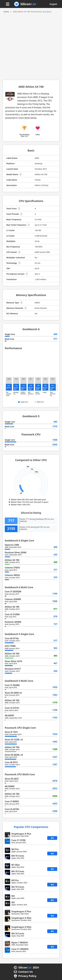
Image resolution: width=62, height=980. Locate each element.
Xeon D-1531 (11, 732)
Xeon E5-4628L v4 (14, 755)
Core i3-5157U (12, 708)
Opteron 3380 (12, 545)
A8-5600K (10, 786)
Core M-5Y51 (11, 762)
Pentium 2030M (13, 622)
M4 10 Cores (18, 856)
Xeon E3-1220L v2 (14, 740)
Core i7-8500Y (12, 801)
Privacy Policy (27, 976)
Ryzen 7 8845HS (20, 943)
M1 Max (16, 865)
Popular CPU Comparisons (31, 827)
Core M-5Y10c (12, 638)
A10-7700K (10, 646)
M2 (13, 896)
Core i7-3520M (12, 685)
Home (6, 12)
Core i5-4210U (12, 809)
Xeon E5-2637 (12, 779)
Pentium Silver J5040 (16, 552)
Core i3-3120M (12, 614)
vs (52, 838)
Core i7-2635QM (13, 592)
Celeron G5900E (13, 599)
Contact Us (26, 972)
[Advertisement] (31, 45)
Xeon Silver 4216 (13, 661)
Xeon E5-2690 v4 (13, 693)
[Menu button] (8, 4)
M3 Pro (15, 880)
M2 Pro (15, 849)
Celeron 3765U (12, 568)
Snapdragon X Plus (21, 834)
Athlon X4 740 (12, 560)
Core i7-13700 (18, 840)
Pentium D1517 (13, 669)
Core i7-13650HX (20, 949)
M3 (13, 902)
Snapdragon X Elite (21, 918)
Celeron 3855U (12, 575)
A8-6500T (10, 715)
